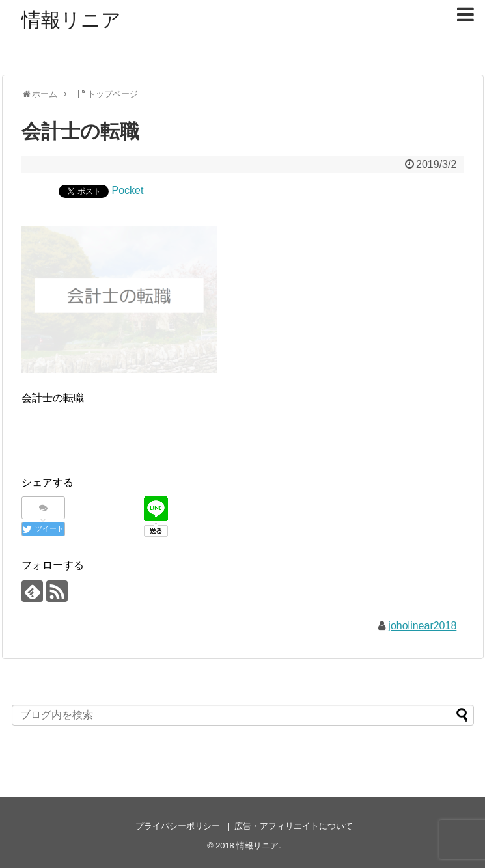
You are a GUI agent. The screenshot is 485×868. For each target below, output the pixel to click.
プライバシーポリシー (178, 826)
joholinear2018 (422, 626)
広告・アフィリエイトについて (294, 826)
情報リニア (71, 20)
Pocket (128, 190)
